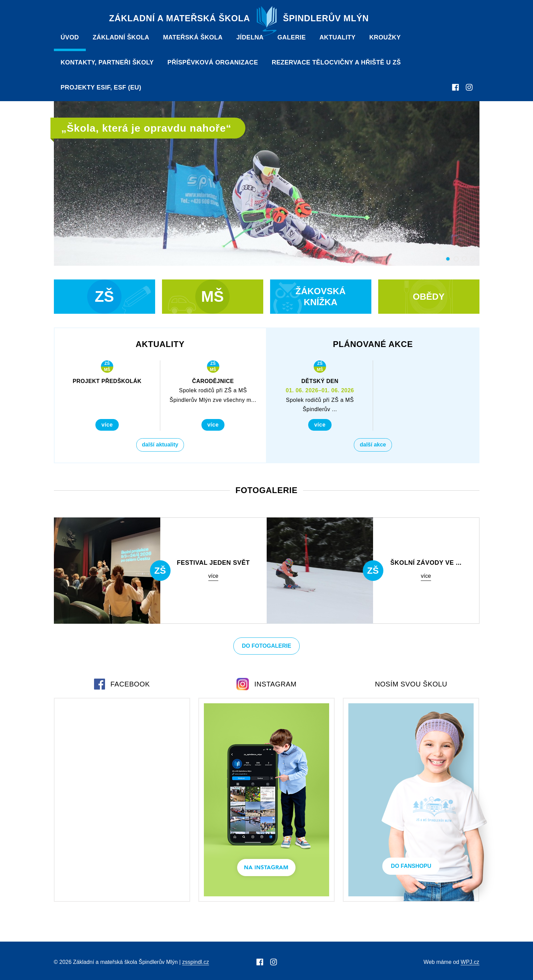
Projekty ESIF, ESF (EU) (101, 87)
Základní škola (121, 37)
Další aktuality (160, 445)
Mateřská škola (193, 37)
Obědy (429, 297)
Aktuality (338, 37)
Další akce (373, 445)
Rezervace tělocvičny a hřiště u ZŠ (336, 62)
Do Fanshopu (411, 866)
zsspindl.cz (196, 962)
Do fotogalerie (267, 646)
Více (107, 425)
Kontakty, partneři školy (107, 62)
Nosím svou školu (411, 684)
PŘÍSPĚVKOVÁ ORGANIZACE (213, 62)
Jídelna (250, 37)
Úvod (70, 37)
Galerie (292, 37)
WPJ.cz (470, 962)
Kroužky (385, 37)
